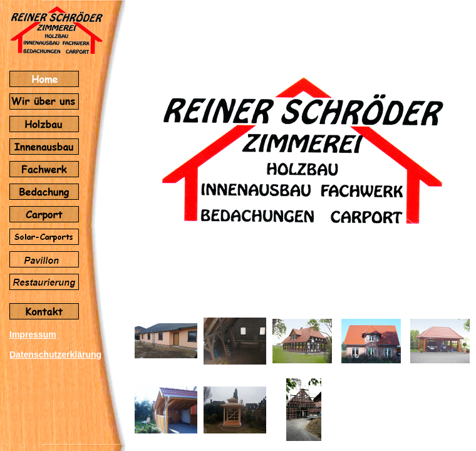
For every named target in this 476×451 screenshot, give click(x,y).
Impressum (33, 334)
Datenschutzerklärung (55, 355)
